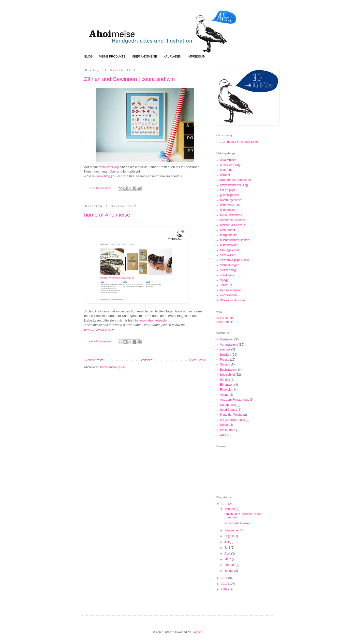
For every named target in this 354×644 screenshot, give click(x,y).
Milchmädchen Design (235, 240)
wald (223, 435)
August (229, 536)
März (228, 559)
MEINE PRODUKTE (112, 57)
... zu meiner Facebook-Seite (239, 142)
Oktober (230, 509)
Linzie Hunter (225, 318)
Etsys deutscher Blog (234, 185)
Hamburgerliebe (230, 200)
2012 (225, 504)
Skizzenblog (228, 270)
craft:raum (227, 170)
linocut (224, 425)
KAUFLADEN (172, 57)
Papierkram (228, 430)
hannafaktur (228, 210)
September (232, 530)
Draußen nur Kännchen (235, 180)
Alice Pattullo (225, 322)
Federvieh (227, 390)
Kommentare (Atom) (113, 367)
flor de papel (228, 190)
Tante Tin (226, 285)
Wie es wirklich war (233, 300)
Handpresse (228, 405)
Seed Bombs (229, 410)
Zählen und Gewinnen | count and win (129, 79)
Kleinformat (228, 230)
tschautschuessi (230, 290)
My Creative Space (232, 420)
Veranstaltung (229, 345)
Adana (224, 395)
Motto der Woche (231, 415)
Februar (230, 565)
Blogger (197, 632)
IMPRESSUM (197, 57)
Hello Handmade (231, 215)
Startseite (146, 360)
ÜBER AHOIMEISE (144, 57)
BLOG (88, 57)
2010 (225, 584)
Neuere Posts (94, 360)
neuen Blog (111, 167)
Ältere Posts (197, 360)
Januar (229, 571)
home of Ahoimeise (107, 215)
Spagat (225, 280)
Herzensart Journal (232, 220)
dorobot (225, 175)
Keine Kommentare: (101, 188)
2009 (225, 589)
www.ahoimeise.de (153, 320)
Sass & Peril (228, 255)
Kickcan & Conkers (232, 225)
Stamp (224, 365)
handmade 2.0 (229, 205)
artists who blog (230, 165)
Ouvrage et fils (229, 250)
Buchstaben (228, 370)
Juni (228, 548)
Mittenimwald (229, 245)
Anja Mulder (228, 160)
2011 (225, 578)
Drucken (226, 355)
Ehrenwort (227, 385)
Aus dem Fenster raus (235, 400)
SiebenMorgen (230, 265)
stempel (225, 350)
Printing (225, 380)
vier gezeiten (228, 295)
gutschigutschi (229, 195)
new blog (104, 176)
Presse (225, 360)
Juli (227, 542)
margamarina (229, 235)
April (228, 554)
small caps (227, 275)
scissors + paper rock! (234, 260)
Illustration (227, 339)
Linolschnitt (227, 375)
